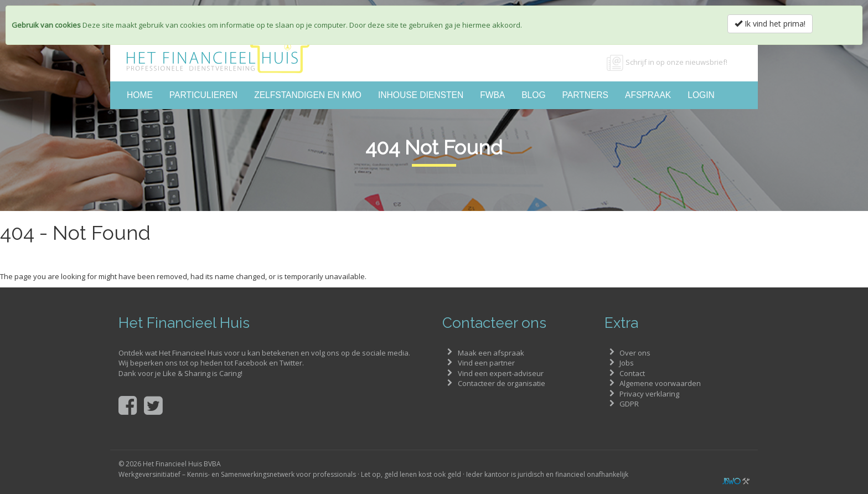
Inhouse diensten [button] (421, 95)
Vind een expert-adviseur (501, 373)
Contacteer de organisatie (502, 383)
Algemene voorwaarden (660, 383)
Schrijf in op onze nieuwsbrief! (676, 62)
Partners (585, 95)
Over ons (635, 353)
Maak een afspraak (491, 353)
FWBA (492, 95)
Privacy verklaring (649, 394)
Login (701, 95)
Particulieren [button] (203, 95)
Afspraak (648, 95)
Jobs (627, 363)
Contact (632, 373)
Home (140, 95)
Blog (533, 95)
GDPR (629, 404)
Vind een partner (486, 363)
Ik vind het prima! (770, 24)
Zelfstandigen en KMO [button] (308, 95)
